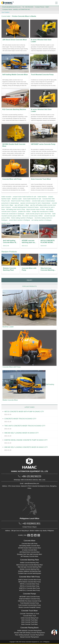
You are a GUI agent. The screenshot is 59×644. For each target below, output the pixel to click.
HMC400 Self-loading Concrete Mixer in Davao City (26, 447)
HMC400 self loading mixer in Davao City (21, 433)
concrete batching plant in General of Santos (25, 207)
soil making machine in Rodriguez (41, 220)
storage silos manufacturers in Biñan (43, 212)
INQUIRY (29, 280)
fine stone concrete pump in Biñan (33, 216)
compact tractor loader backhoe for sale (24, 197)
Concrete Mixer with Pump (11, 367)
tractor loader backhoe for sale (32, 199)
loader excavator (6, 197)
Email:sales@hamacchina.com (11, 7)
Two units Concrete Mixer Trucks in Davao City (25, 426)
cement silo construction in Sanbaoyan (13, 214)
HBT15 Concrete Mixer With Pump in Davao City (24, 412)
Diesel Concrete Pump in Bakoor (21, 201)
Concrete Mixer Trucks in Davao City (20, 419)
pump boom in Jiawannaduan (10, 203)
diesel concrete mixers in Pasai (36, 209)
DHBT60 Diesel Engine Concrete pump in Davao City (26, 440)
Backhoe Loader (17, 199)
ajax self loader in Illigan (22, 205)
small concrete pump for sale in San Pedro (38, 214)
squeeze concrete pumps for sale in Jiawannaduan (35, 203)
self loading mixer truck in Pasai (16, 209)
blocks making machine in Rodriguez (22, 218)
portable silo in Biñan (24, 212)
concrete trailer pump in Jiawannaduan (43, 201)
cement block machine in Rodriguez (20, 220)
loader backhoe (42, 197)
